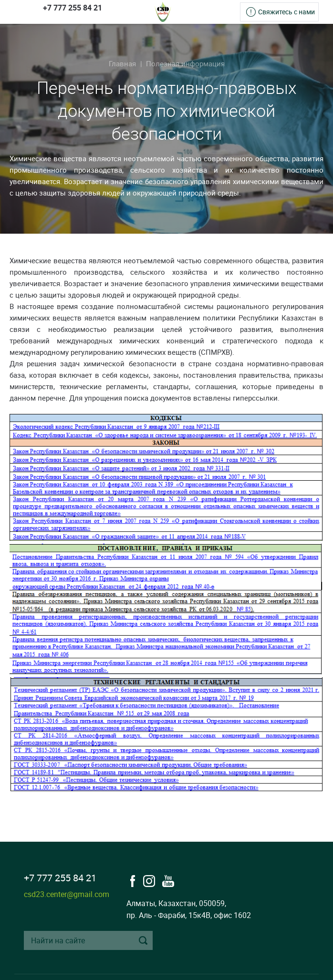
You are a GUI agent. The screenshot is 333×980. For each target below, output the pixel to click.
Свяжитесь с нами (286, 12)
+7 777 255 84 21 (73, 8)
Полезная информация (185, 63)
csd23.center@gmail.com (67, 894)
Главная (122, 63)
